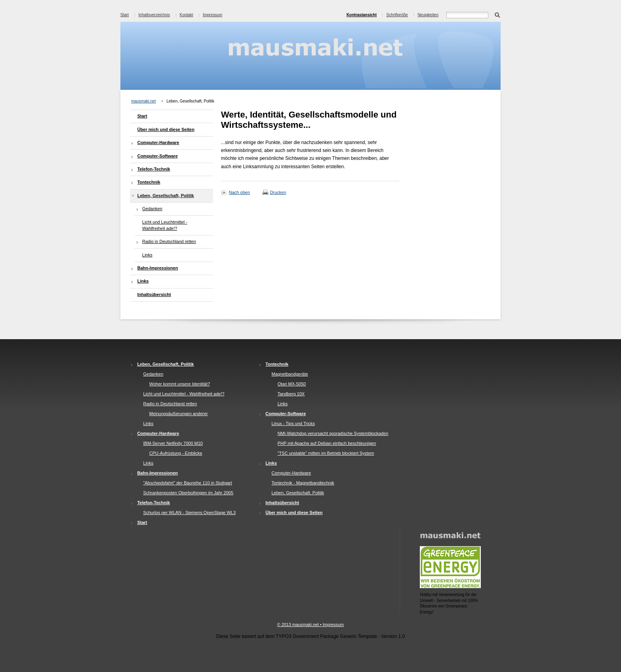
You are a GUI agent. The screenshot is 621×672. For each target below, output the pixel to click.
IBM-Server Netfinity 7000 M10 (173, 443)
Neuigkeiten (428, 15)
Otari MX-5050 (292, 384)
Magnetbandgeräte (290, 374)
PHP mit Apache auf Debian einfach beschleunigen (327, 443)
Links (147, 255)
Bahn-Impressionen (158, 268)
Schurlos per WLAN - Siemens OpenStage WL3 (190, 513)
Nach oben (239, 192)
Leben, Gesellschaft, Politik (166, 196)
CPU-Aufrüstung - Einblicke (176, 453)
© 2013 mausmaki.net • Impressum (310, 625)
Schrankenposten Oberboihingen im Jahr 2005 (188, 493)
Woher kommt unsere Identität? (180, 384)
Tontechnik (149, 182)
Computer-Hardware (158, 142)
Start (125, 15)
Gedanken (152, 209)
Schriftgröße (397, 15)
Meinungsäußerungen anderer (179, 414)
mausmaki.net (143, 101)
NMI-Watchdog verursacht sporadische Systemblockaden (333, 433)
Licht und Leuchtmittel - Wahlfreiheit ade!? (165, 225)
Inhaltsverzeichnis (154, 15)
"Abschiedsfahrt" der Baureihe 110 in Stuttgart (188, 483)
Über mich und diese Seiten (166, 129)
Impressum (212, 15)
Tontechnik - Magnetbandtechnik (303, 483)
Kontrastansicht (362, 15)
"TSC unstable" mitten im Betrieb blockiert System (326, 453)
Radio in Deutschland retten (169, 241)
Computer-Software (158, 156)
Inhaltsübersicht (154, 294)
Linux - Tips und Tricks (293, 423)
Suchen (497, 14)
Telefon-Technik (154, 169)
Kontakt (187, 15)
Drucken (278, 192)
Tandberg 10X (291, 394)
